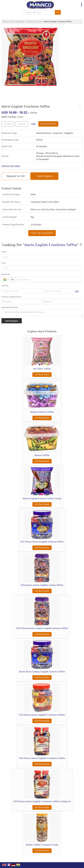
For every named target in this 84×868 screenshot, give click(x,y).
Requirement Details (10, 307)
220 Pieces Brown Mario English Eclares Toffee (42, 628)
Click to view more (11, 166)
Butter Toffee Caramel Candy (42, 845)
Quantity (5, 286)
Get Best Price (48, 124)
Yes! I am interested (42, 233)
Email (4, 263)
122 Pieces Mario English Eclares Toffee (42, 542)
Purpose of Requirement (11, 297)
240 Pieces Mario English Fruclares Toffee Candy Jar (42, 801)
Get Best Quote (42, 375)
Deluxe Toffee (42, 455)
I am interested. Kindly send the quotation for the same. (42, 313)
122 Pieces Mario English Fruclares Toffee (42, 715)
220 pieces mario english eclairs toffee (42, 585)
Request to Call (16, 176)
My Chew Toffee (42, 369)
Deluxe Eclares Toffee (42, 412)
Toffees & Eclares (34, 22)
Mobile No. (6, 274)
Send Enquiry (45, 176)
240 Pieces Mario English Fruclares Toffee (42, 758)
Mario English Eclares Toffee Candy (42, 499)
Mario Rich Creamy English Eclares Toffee (42, 672)
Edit (33, 124)
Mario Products (17, 22)
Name (4, 252)
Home (5, 22)
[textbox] (22, 124)
